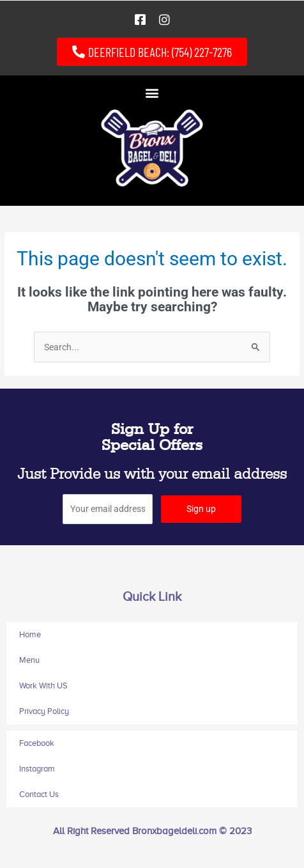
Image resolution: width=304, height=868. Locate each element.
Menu (29, 660)
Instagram (37, 769)
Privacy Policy (44, 711)
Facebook (37, 743)
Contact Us (39, 794)
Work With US (43, 686)
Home (30, 634)
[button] (152, 92)
